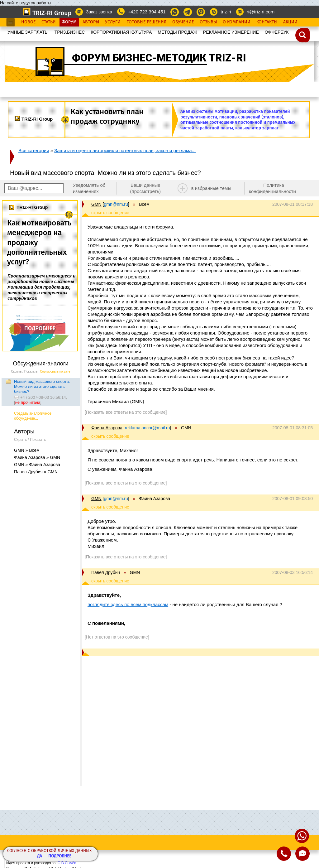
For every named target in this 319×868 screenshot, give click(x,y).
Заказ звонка (99, 12)
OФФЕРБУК (277, 32)
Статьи (49, 22)
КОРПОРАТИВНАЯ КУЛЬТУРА (121, 32)
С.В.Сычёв (67, 863)
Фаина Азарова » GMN (37, 457)
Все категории (34, 150)
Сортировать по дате (55, 371)
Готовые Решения (146, 22)
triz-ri (226, 12)
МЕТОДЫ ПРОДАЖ (177, 32)
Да (40, 856)
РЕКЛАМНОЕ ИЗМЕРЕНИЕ (231, 32)
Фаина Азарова (107, 428)
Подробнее (60, 856)
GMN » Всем (27, 450)
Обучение (183, 22)
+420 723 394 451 (147, 12)
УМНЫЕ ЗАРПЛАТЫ (28, 32)
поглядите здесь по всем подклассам (128, 604)
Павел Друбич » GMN (36, 472)
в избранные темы (211, 188)
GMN (96, 204)
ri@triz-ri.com (261, 12)
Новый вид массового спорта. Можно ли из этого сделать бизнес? (42, 386)
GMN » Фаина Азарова (37, 465)
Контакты (267, 22)
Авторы (91, 22)
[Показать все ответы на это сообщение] (126, 412)
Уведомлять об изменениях (89, 188)
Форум (69, 22)
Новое (28, 22)
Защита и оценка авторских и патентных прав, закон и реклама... (125, 150)
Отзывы (208, 22)
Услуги (113, 22)
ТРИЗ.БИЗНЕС (70, 32)
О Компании (237, 22)
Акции (290, 22)
